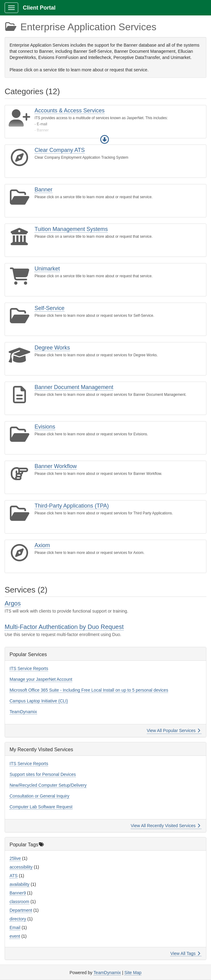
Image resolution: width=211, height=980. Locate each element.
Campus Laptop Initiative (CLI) (39, 701)
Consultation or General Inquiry (39, 796)
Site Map (133, 973)
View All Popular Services (174, 731)
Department (21, 910)
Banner (43, 190)
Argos (13, 603)
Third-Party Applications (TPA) (72, 506)
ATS (14, 876)
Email (15, 928)
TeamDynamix (23, 712)
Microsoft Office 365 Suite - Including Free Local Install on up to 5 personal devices (89, 690)
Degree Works (52, 348)
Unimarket (47, 269)
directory (18, 919)
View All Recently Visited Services (165, 826)
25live (15, 858)
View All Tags (185, 953)
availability (20, 884)
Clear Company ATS (60, 150)
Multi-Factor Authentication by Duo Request (64, 627)
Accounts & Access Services (70, 111)
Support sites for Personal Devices (43, 774)
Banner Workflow (56, 466)
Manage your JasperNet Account (41, 679)
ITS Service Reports (29, 668)
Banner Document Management (74, 387)
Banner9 (18, 893)
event (15, 936)
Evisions (45, 427)
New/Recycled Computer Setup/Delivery (48, 785)
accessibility (21, 867)
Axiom (42, 545)
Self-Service (50, 308)
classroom (19, 902)
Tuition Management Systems (71, 229)
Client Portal (39, 8)
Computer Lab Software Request (41, 807)
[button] (105, 140)
